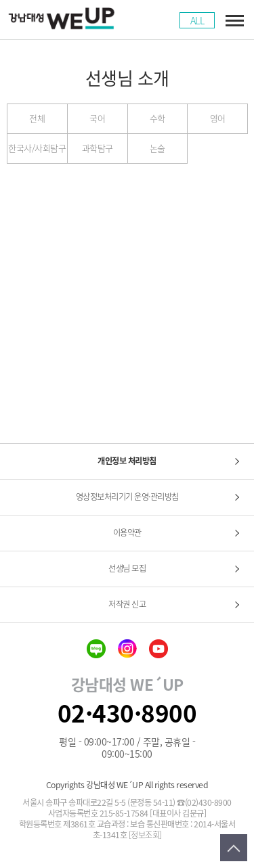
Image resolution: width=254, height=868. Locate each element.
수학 (157, 118)
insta (127, 649)
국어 (97, 118)
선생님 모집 (127, 568)
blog (96, 649)
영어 (218, 118)
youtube (158, 649)
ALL (197, 20)
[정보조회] (145, 836)
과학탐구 (98, 148)
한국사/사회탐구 (37, 148)
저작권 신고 (127, 604)
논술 (157, 148)
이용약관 (127, 532)
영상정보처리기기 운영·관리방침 (127, 497)
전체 (37, 118)
